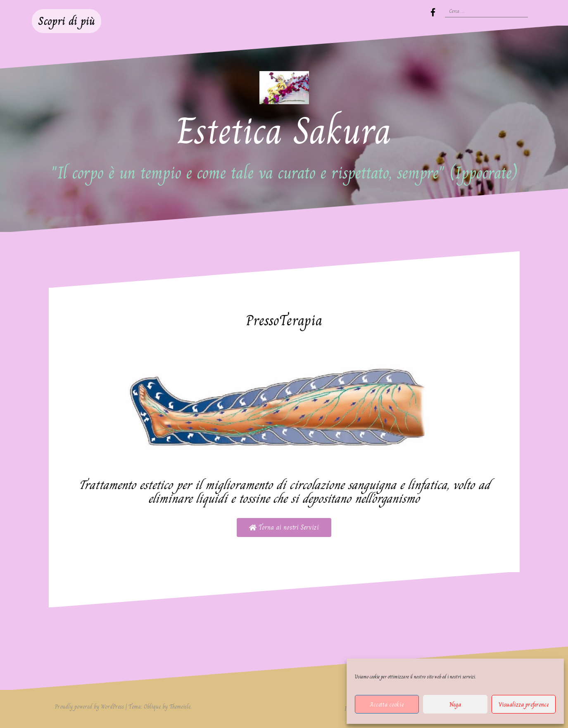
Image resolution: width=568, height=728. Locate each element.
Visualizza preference (523, 704)
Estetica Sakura (284, 131)
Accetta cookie (387, 704)
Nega (455, 704)
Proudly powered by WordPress (89, 707)
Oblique (152, 707)
